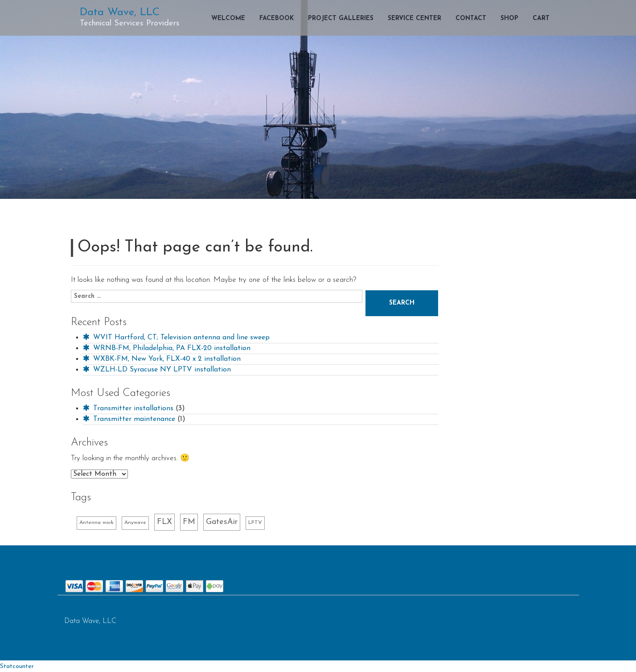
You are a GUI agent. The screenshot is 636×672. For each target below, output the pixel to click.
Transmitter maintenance (129, 419)
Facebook (277, 19)
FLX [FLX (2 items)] (164, 522)
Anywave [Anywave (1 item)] (135, 523)
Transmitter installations (128, 408)
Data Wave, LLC (120, 12)
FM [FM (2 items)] (189, 522)
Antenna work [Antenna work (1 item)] (96, 523)
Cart (541, 19)
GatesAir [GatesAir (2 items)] (222, 522)
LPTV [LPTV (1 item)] (255, 523)
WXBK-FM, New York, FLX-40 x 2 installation (162, 359)
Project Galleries (341, 19)
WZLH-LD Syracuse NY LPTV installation (157, 370)
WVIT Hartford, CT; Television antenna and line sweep (176, 338)
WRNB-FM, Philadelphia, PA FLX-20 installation (167, 348)
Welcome (228, 19)
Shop (509, 19)
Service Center (414, 19)
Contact (471, 19)
